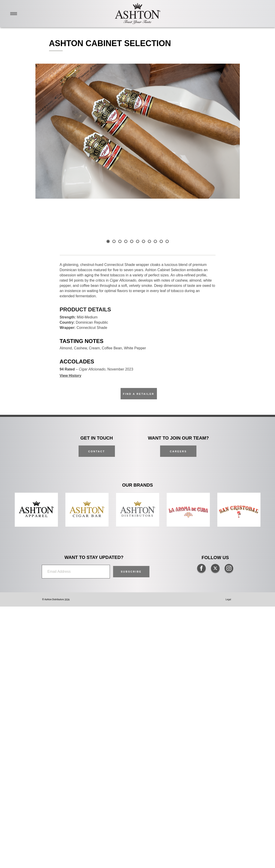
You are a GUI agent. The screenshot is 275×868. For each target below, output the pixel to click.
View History (71, 637)
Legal (228, 861)
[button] (131, 833)
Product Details (85, 571)
